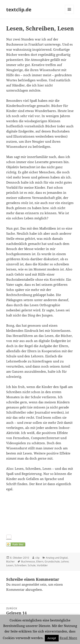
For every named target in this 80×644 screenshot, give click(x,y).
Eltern (40, 561)
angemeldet (30, 584)
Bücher (10, 561)
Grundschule (52, 561)
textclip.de (19, 9)
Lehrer (65, 561)
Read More (68, 638)
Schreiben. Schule (25, 565)
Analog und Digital (57, 558)
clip (37, 558)
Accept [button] (52, 638)
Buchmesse (28, 561)
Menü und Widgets (69, 14)
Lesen (10, 565)
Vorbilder (42, 565)
